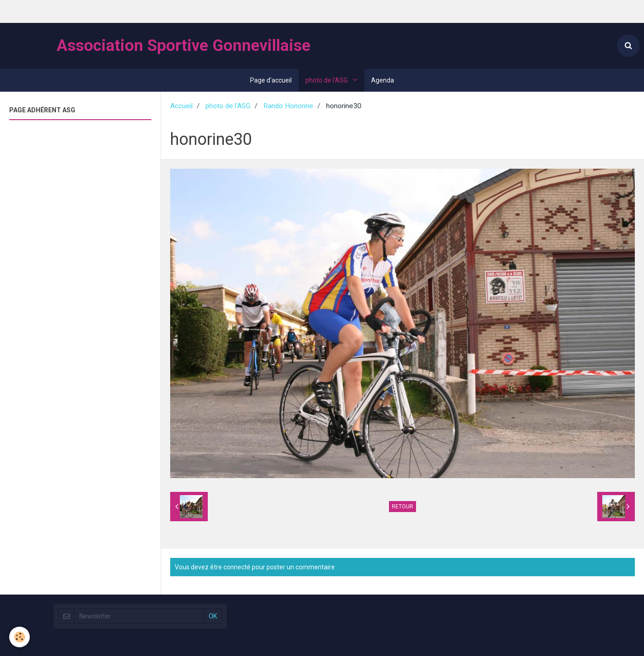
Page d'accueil (271, 80)
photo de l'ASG (327, 80)
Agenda (383, 80)
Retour (402, 507)
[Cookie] (19, 637)
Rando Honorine (288, 106)
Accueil (181, 106)
